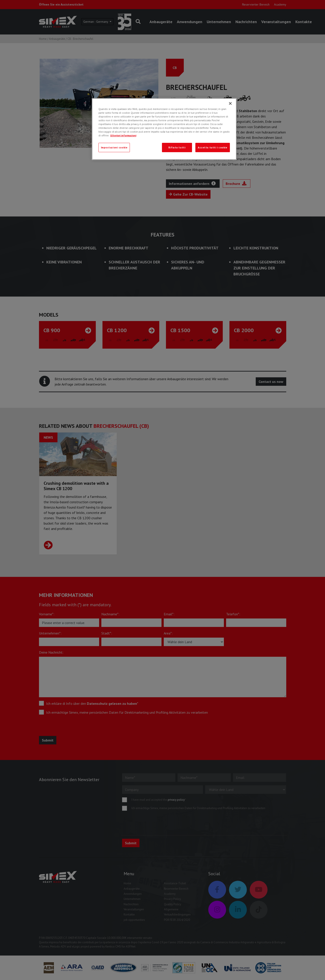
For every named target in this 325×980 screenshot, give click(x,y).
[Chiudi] (230, 103)
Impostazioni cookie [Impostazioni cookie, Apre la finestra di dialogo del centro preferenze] (114, 147)
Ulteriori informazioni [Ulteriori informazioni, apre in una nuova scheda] (123, 135)
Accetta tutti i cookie (213, 147)
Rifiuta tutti (177, 147)
